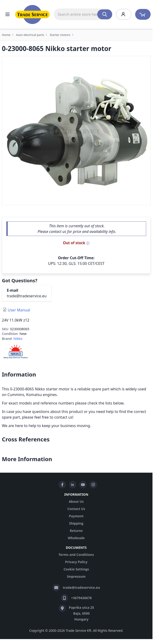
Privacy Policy (76, 562)
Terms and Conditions (76, 555)
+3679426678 (81, 598)
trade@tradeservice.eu (27, 296)
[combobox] (83, 14)
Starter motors (60, 35)
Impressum (76, 576)
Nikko (18, 339)
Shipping (76, 523)
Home (6, 35)
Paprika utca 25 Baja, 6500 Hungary (82, 613)
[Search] (105, 14)
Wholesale (76, 538)
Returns (76, 531)
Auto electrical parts (30, 35)
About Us (76, 501)
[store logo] (32, 14)
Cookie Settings (76, 569)
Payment (76, 516)
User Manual (19, 310)
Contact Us (76, 509)
